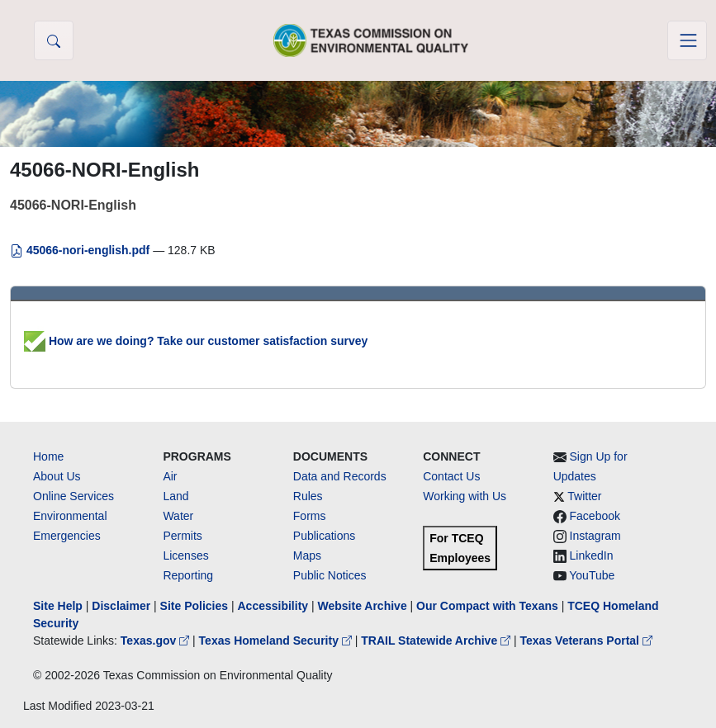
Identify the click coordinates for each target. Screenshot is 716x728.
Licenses (185, 555)
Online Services (73, 496)
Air (170, 476)
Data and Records (340, 476)
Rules (308, 496)
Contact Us (451, 476)
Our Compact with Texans (487, 606)
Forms (310, 516)
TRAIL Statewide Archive (437, 641)
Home (48, 456)
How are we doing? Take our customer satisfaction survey (196, 341)
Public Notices (330, 575)
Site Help (58, 606)
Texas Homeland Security (277, 641)
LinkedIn (592, 555)
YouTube (592, 575)
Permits (182, 536)
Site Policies (194, 606)
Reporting (188, 575)
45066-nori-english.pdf (81, 250)
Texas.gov (156, 641)
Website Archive (363, 606)
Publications (325, 536)
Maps (307, 555)
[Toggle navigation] (687, 40)
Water (178, 516)
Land (175, 496)
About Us (57, 476)
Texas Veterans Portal (586, 641)
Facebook (595, 516)
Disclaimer (121, 606)
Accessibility (274, 606)
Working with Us (465, 496)
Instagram (595, 536)
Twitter (584, 496)
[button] (54, 40)
